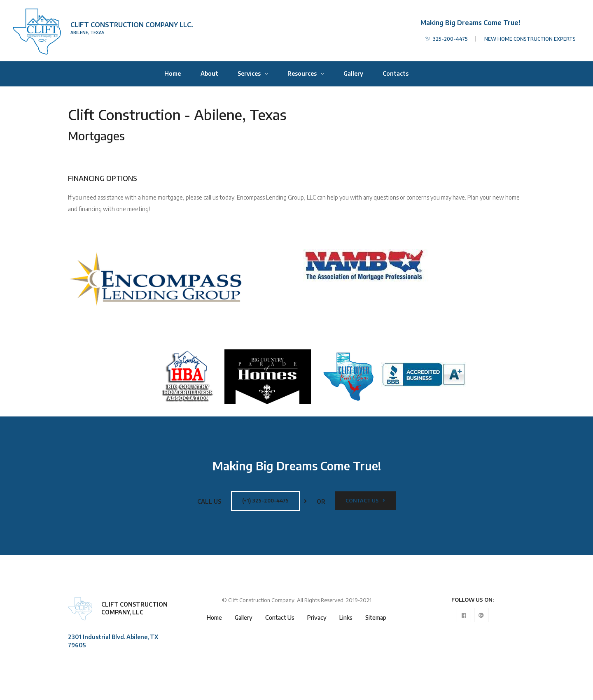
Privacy (317, 617)
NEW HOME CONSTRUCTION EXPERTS (530, 39)
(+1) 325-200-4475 (265, 501)
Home (173, 73)
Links (346, 617)
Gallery (353, 73)
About (209, 73)
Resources (303, 73)
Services (250, 73)
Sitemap (376, 617)
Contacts (396, 73)
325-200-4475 (447, 39)
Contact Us (365, 501)
